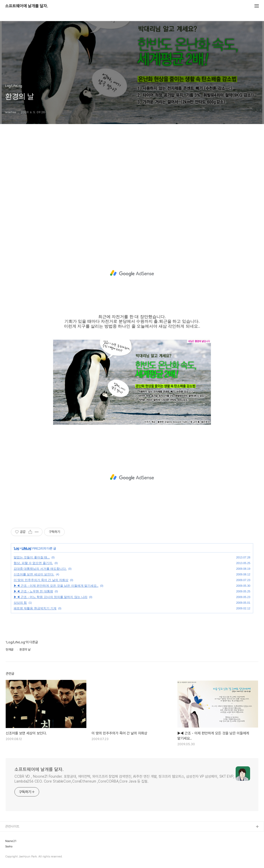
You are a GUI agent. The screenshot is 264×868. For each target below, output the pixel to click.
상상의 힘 (20, 603)
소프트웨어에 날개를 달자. (27, 6)
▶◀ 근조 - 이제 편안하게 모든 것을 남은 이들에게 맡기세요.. (56, 586)
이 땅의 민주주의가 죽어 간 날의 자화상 (41, 580)
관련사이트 (12, 826)
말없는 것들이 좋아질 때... (32, 557)
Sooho (9, 847)
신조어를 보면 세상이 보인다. (34, 574)
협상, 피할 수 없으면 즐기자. (33, 563)
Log (16, 548)
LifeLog (26, 548)
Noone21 (11, 841)
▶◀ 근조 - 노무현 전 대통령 (33, 591)
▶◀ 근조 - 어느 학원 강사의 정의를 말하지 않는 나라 (51, 597)
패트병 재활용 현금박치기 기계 (35, 608)
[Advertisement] (132, 188)
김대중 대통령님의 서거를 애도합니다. (40, 569)
